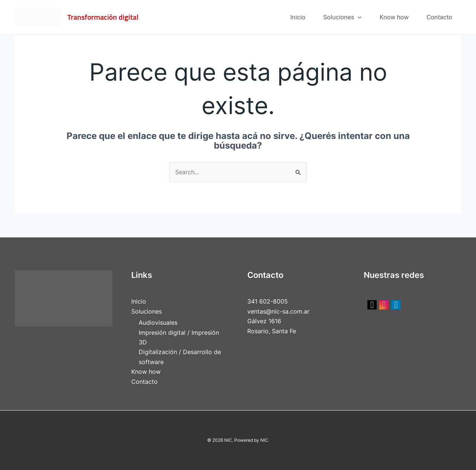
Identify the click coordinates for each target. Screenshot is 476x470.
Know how (394, 17)
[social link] (372, 305)
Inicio (298, 17)
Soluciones (342, 17)
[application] (358, 17)
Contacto (439, 17)
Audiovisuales (158, 322)
